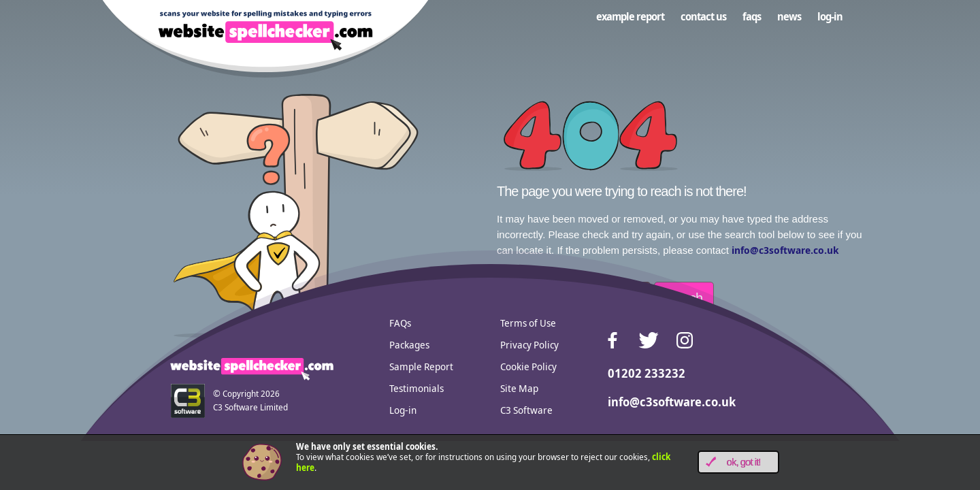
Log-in (830, 16)
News (789, 16)
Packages (409, 344)
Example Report (630, 16)
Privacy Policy (529, 344)
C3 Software (526, 410)
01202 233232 (647, 373)
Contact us (703, 16)
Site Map (519, 388)
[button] (738, 462)
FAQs (752, 16)
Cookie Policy (528, 366)
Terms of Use (528, 323)
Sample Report (421, 366)
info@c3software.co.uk (785, 250)
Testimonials (416, 388)
